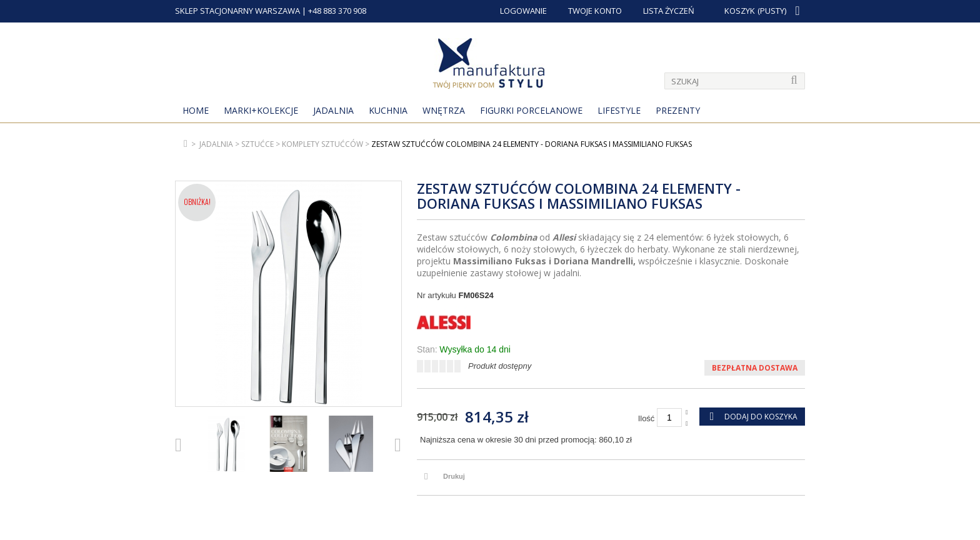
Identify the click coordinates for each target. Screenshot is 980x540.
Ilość (647, 418)
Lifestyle (619, 110)
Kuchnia (388, 110)
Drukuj (454, 476)
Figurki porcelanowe (531, 110)
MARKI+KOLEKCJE (261, 110)
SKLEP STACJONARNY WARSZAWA (237, 11)
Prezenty (678, 110)
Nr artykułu (437, 295)
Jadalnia (333, 110)
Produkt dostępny (500, 366)
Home (196, 110)
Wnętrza (444, 110)
